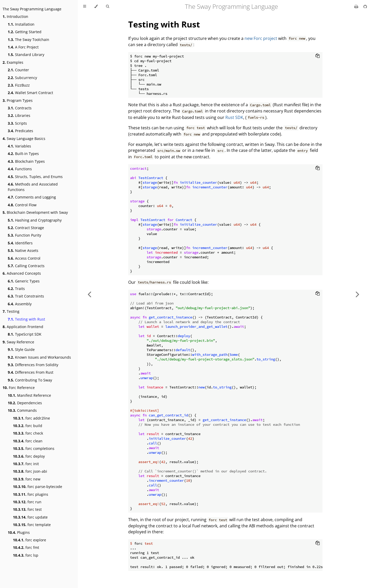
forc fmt (26, 547)
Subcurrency (22, 78)
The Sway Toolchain (28, 40)
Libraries (19, 115)
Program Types (18, 100)
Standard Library (26, 55)
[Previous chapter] (89, 294)
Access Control (24, 258)
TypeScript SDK (25, 334)
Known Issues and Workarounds (39, 357)
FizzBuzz (19, 85)
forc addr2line (31, 418)
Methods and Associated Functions (33, 187)
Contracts (20, 108)
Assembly (20, 304)
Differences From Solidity (33, 365)
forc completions (34, 448)
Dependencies (25, 403)
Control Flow (22, 205)
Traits (16, 289)
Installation (21, 24)
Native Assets (23, 250)
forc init (26, 464)
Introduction (15, 16)
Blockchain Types (26, 161)
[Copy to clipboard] (318, 56)
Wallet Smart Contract (30, 93)
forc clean (28, 441)
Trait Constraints (26, 296)
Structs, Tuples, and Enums (35, 177)
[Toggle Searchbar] (107, 6)
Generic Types (24, 281)
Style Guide (21, 349)
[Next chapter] (357, 294)
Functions (20, 169)
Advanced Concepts (22, 273)
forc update (30, 517)
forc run (27, 502)
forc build (28, 426)
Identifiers (20, 243)
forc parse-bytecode (38, 487)
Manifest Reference (29, 395)
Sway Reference (18, 342)
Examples (13, 62)
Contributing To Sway (30, 380)
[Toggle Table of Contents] (85, 6)
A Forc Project (23, 47)
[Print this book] (357, 6)
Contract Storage (26, 228)
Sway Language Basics (24, 139)
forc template (32, 525)
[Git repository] (365, 6)
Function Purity (24, 235)
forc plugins (31, 494)
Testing (11, 311)
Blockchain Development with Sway (35, 212)
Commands (22, 410)
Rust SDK (234, 117)
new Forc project (261, 38)
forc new (27, 479)
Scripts (17, 123)
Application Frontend (23, 327)
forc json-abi (30, 471)
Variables (19, 146)
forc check (28, 433)
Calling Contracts (26, 266)
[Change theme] (96, 6)
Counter (18, 70)
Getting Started (25, 32)
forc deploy (29, 456)
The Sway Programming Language (32, 9)
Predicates (20, 131)
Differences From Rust (31, 372)
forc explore (30, 540)
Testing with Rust (26, 319)
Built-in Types (23, 154)
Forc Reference (19, 388)
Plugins (19, 532)
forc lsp (26, 555)
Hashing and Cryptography (35, 220)
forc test (27, 509)
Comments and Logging (32, 197)
